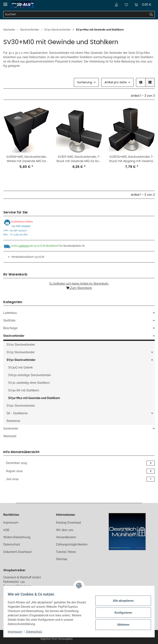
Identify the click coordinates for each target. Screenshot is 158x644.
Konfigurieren (121, 613)
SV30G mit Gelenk (20, 367)
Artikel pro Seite (116, 82)
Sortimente (11, 429)
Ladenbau (10, 313)
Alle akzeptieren (121, 601)
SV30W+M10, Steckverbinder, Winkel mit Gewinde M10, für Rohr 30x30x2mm (26, 159)
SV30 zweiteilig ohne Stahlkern (29, 383)
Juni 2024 (79, 479)
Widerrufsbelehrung (17, 537)
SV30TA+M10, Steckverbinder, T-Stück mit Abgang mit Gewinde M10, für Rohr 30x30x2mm (132, 159)
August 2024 (79, 471)
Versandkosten (66, 537)
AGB (6, 530)
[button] (116, 5)
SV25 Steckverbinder (21, 352)
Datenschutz (12, 544)
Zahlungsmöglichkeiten (72, 544)
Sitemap (62, 559)
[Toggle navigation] (5, 3)
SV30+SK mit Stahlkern (24, 390)
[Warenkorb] (143, 5)
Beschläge (10, 328)
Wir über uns (65, 530)
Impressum (11, 523)
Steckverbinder (14, 336)
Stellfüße (9, 320)
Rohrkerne (13, 421)
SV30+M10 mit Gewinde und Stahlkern (34, 398)
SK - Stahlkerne (17, 413)
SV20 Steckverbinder (21, 345)
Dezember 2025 (79, 463)
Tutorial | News (66, 552)
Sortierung (85, 82)
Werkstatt (10, 436)
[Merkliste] (126, 5)
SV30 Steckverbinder (21, 360)
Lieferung (24, 246)
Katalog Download (68, 523)
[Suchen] (76, 14)
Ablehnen (121, 625)
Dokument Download (17, 552)
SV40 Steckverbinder (21, 406)
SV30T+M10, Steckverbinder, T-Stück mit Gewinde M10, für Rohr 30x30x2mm (79, 159)
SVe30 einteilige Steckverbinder (30, 375)
